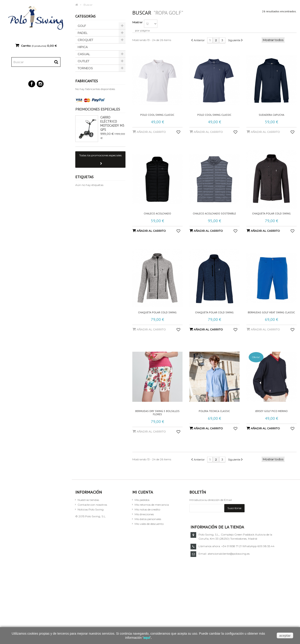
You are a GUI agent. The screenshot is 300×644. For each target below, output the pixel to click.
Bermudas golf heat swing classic (271, 312)
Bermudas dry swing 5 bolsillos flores (157, 413)
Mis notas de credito (147, 509)
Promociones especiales (98, 109)
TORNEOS (85, 68)
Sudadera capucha (271, 115)
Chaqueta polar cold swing (271, 214)
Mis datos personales (148, 519)
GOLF (82, 26)
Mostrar (137, 22)
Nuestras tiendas (88, 500)
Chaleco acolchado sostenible (214, 214)
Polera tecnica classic (214, 411)
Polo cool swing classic (157, 115)
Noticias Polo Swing (91, 509)
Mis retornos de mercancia (152, 505)
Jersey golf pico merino (271, 411)
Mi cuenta (143, 492)
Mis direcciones (144, 514)
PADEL (82, 33)
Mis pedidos (142, 500)
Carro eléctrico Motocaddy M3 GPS (112, 123)
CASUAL (84, 54)
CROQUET (85, 40)
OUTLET (83, 61)
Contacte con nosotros (92, 505)
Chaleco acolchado (157, 214)
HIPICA (83, 47)
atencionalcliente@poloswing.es (229, 554)
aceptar (285, 636)
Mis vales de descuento (149, 524)
